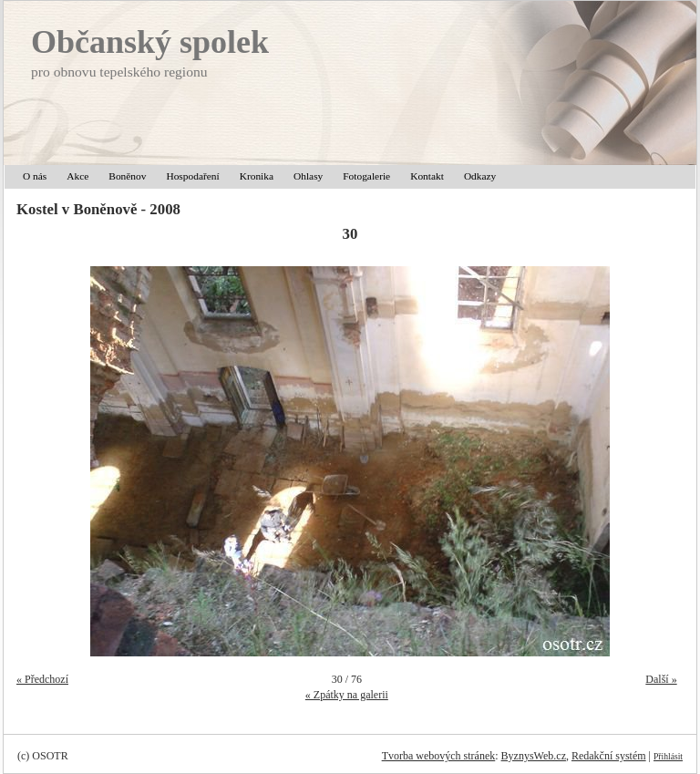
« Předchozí (42, 679)
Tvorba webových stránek (439, 756)
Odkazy (480, 176)
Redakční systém (609, 756)
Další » (661, 679)
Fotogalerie (366, 176)
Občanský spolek (150, 42)
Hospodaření (192, 176)
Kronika (257, 176)
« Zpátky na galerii (347, 695)
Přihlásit (668, 756)
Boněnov (127, 176)
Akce (77, 176)
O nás (35, 176)
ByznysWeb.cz (534, 756)
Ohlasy (308, 176)
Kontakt (427, 176)
